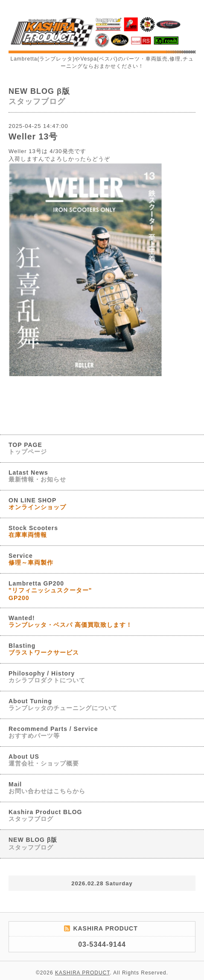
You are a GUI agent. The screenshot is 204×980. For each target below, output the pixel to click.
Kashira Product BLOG (45, 815)
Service (31, 559)
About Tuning (63, 705)
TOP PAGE (28, 448)
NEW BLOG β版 (33, 844)
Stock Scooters (33, 531)
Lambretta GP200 (50, 591)
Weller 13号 (33, 136)
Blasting (44, 649)
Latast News (37, 476)
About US (44, 760)
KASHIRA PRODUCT (82, 973)
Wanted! (70, 621)
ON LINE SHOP (37, 504)
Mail (47, 788)
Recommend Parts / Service (53, 732)
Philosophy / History (47, 677)
